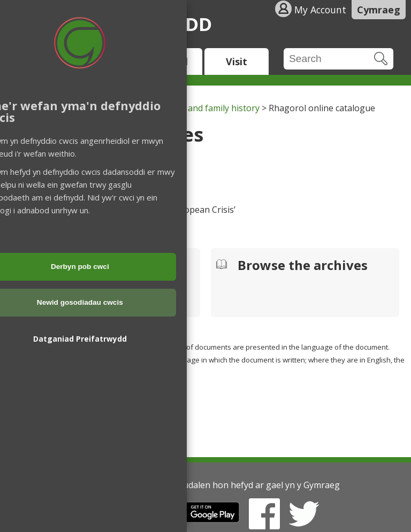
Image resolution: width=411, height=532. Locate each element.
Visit (237, 61)
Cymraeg (379, 10)
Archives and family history (206, 108)
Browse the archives (303, 266)
